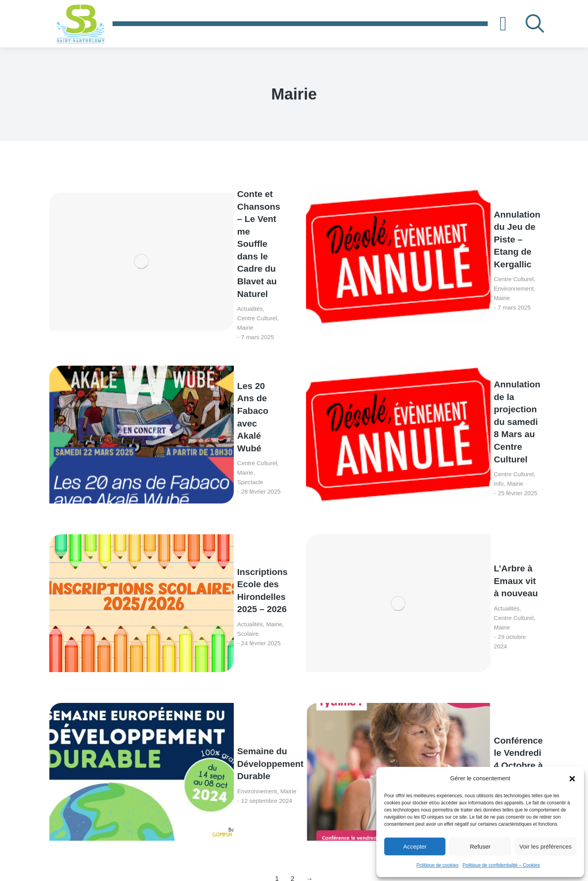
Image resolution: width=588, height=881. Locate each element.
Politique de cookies (438, 865)
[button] (572, 779)
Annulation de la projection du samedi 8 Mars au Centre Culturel (452, 294)
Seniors (407, 482)
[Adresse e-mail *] (407, 751)
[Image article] (79, 218)
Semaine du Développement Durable (184, 459)
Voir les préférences (546, 846)
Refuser (480, 846)
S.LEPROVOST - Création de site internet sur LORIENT (342, 865)
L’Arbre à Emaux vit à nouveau (446, 377)
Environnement (440, 233)
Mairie (200, 239)
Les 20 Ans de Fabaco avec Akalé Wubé (196, 294)
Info (425, 316)
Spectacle (196, 316)
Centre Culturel (169, 239)
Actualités (133, 239)
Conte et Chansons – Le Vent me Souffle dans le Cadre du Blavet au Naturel (198, 211)
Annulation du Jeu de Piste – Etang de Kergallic (456, 211)
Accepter (415, 846)
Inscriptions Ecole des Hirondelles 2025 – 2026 (198, 377)
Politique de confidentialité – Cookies (501, 865)
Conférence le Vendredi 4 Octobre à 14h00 (457, 459)
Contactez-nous (412, 717)
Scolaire (179, 399)
